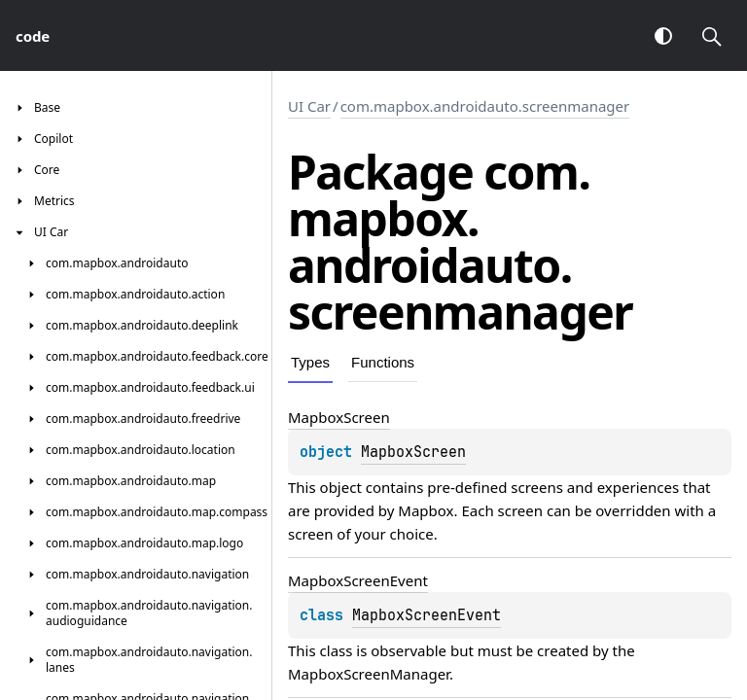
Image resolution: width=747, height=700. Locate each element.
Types (310, 362)
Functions (383, 362)
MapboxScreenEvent (427, 615)
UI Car (309, 106)
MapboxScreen (413, 452)
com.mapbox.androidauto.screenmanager (485, 106)
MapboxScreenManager (369, 674)
